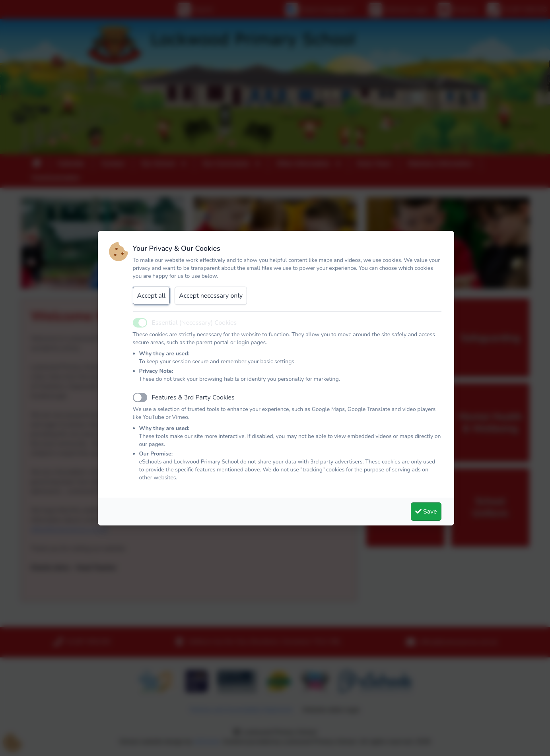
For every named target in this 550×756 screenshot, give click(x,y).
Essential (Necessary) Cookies (194, 323)
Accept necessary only (211, 296)
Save (426, 512)
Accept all (152, 296)
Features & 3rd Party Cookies (193, 397)
